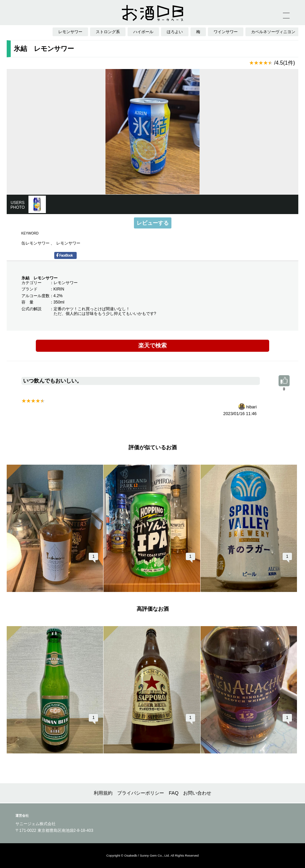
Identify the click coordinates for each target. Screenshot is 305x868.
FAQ (174, 793)
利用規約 (103, 793)
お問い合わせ (197, 793)
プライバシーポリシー (141, 793)
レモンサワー (68, 243)
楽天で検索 (152, 346)
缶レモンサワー (36, 243)
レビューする (153, 223)
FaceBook (64, 255)
